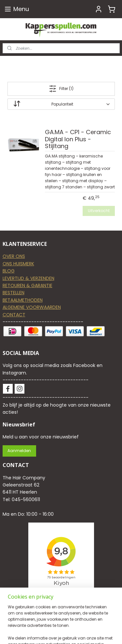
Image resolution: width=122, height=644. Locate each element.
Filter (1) (61, 89)
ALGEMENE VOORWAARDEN (32, 307)
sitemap (90, 632)
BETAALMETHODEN (23, 300)
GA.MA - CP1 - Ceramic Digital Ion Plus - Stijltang (78, 139)
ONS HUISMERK (18, 264)
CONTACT (14, 315)
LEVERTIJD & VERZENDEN (28, 278)
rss (104, 632)
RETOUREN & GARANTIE (27, 285)
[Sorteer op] (61, 104)
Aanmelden (19, 451)
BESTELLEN (14, 293)
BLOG (9, 271)
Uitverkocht (99, 211)
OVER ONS (14, 256)
